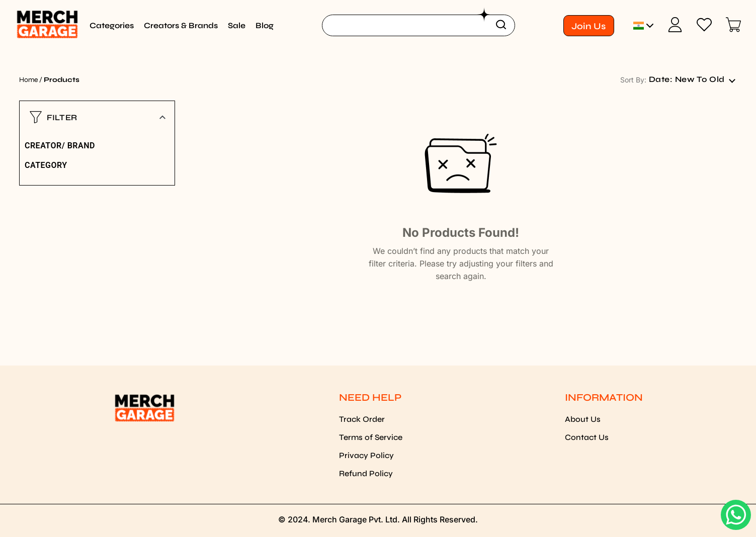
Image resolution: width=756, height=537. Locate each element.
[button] (97, 117)
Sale (237, 25)
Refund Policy (366, 473)
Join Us (589, 26)
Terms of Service (371, 437)
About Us (583, 419)
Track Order (362, 419)
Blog (265, 25)
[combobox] (692, 79)
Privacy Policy (366, 455)
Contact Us (587, 437)
